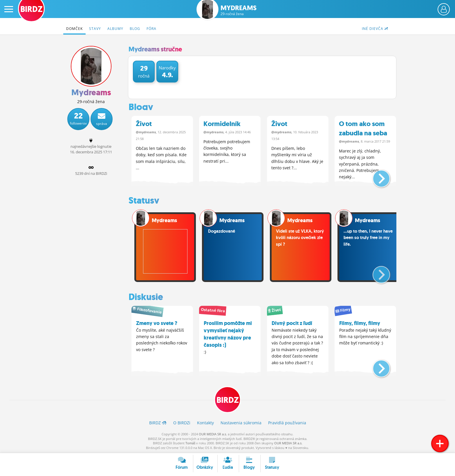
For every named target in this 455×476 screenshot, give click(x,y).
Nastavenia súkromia (241, 423)
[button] (377, 176)
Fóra (151, 29)
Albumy (115, 29)
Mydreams (239, 10)
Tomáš (190, 443)
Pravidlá (287, 423)
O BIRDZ (182, 423)
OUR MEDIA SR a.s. (213, 434)
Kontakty (205, 423)
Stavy (95, 29)
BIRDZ (228, 400)
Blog (135, 29)
